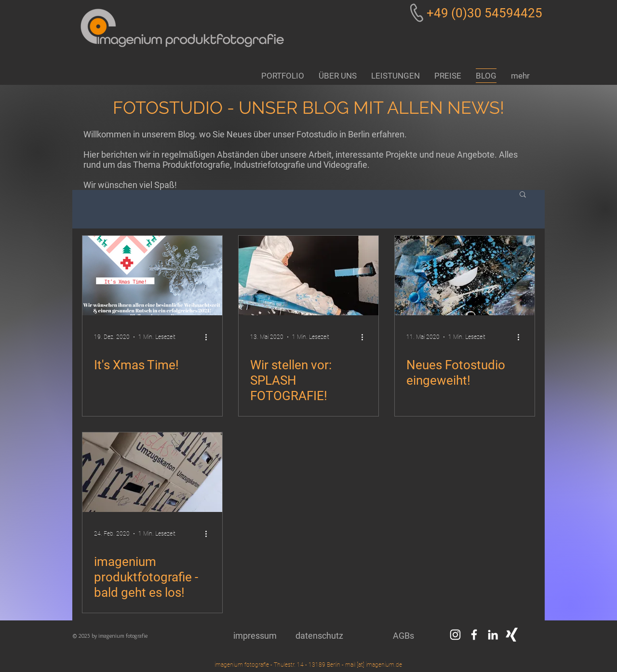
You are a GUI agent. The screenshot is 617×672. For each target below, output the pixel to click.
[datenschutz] (319, 636)
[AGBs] (403, 636)
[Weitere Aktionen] (209, 337)
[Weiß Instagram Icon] (455, 635)
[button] (523, 195)
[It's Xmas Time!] (152, 276)
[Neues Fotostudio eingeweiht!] (465, 276)
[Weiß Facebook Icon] (474, 635)
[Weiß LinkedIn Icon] (493, 635)
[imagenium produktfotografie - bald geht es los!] (152, 472)
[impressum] (255, 636)
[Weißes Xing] (512, 635)
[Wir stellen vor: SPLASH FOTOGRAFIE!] (308, 276)
